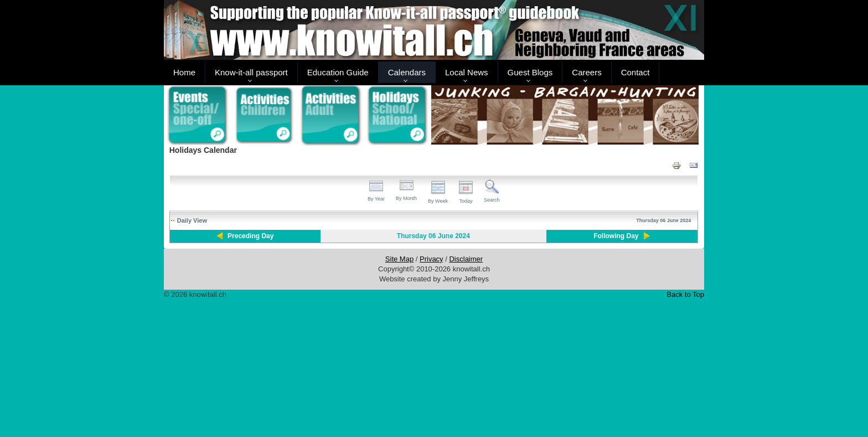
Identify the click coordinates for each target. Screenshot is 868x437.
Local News (467, 72)
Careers (587, 72)
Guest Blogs (530, 72)
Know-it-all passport (251, 72)
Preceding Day (250, 236)
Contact (635, 72)
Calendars (407, 72)
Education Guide (338, 72)
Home (184, 72)
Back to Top (685, 294)
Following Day (616, 236)
